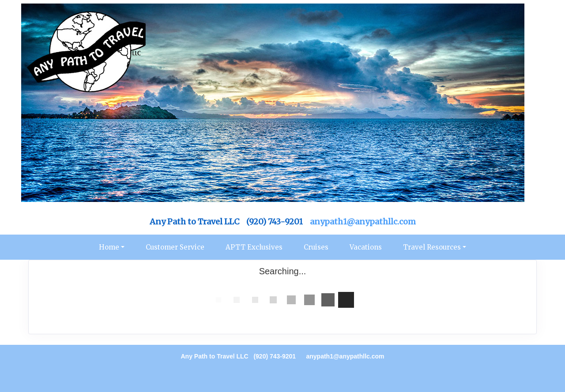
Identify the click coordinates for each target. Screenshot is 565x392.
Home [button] (109, 247)
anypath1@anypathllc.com (363, 222)
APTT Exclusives (254, 247)
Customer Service (175, 247)
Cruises (316, 247)
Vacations (366, 247)
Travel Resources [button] (432, 247)
